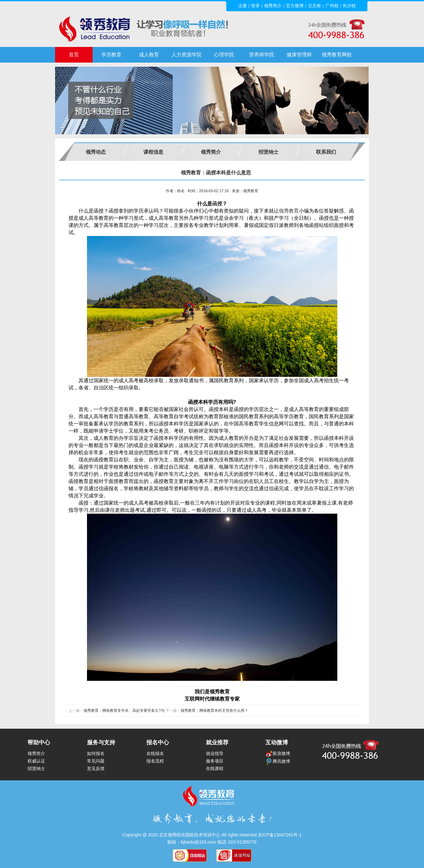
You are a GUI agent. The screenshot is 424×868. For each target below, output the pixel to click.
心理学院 (224, 55)
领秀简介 (273, 6)
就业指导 (215, 753)
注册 (243, 6)
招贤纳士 (268, 152)
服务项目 (215, 761)
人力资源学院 (186, 55)
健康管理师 (299, 55)
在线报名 (155, 753)
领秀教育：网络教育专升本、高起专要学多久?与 (124, 711)
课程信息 (153, 152)
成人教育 (149, 55)
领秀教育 (289, 211)
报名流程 (155, 761)
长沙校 (349, 6)
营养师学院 (262, 55)
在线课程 (215, 768)
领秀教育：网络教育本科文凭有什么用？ (214, 711)
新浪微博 (278, 753)
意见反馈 (96, 768)
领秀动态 (96, 152)
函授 (217, 204)
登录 (255, 6)
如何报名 (96, 753)
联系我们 (326, 152)
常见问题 (96, 761)
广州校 (332, 6)
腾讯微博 (278, 761)
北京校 (314, 6)
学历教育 (111, 55)
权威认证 (36, 761)
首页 (74, 55)
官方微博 (295, 6)
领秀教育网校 (337, 55)
